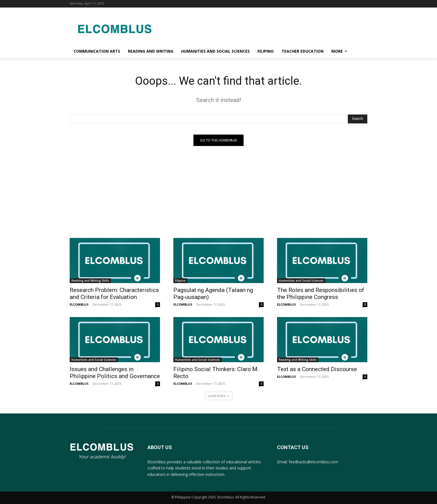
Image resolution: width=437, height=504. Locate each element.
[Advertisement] (263, 28)
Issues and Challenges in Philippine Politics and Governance (115, 373)
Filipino (180, 281)
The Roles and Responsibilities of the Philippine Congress (321, 294)
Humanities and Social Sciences (301, 281)
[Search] (358, 119)
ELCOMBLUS (79, 304)
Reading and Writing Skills (90, 281)
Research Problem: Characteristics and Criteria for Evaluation (114, 294)
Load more (219, 396)
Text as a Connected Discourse (317, 369)
